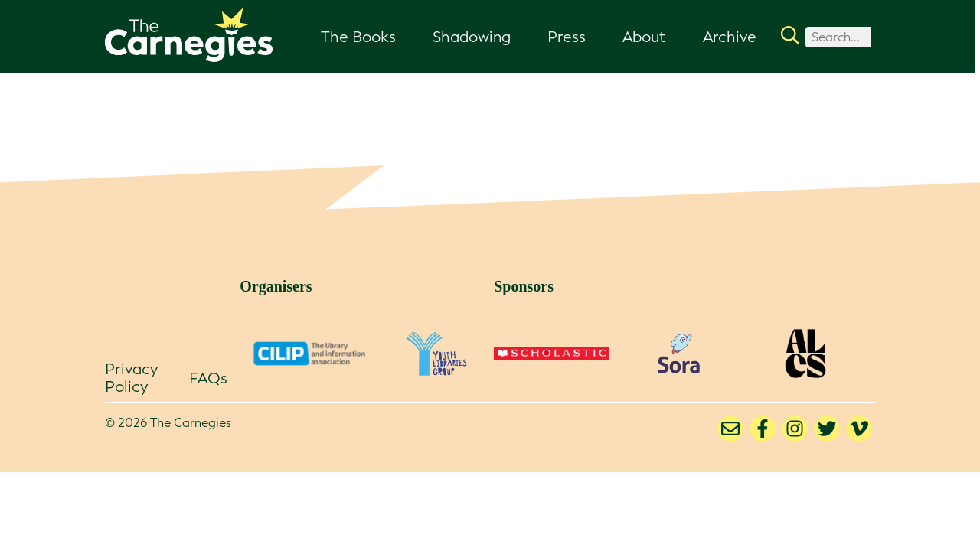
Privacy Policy (131, 378)
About (644, 37)
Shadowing (472, 37)
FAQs (208, 378)
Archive (730, 37)
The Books (358, 37)
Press (567, 37)
